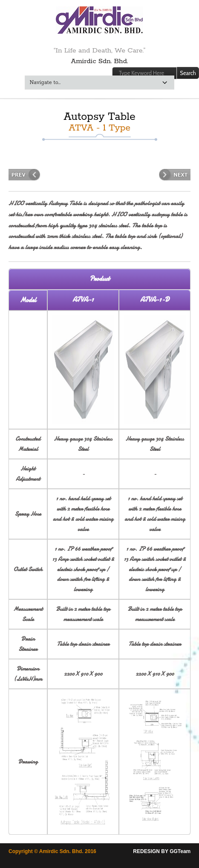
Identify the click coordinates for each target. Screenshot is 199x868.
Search (188, 73)
